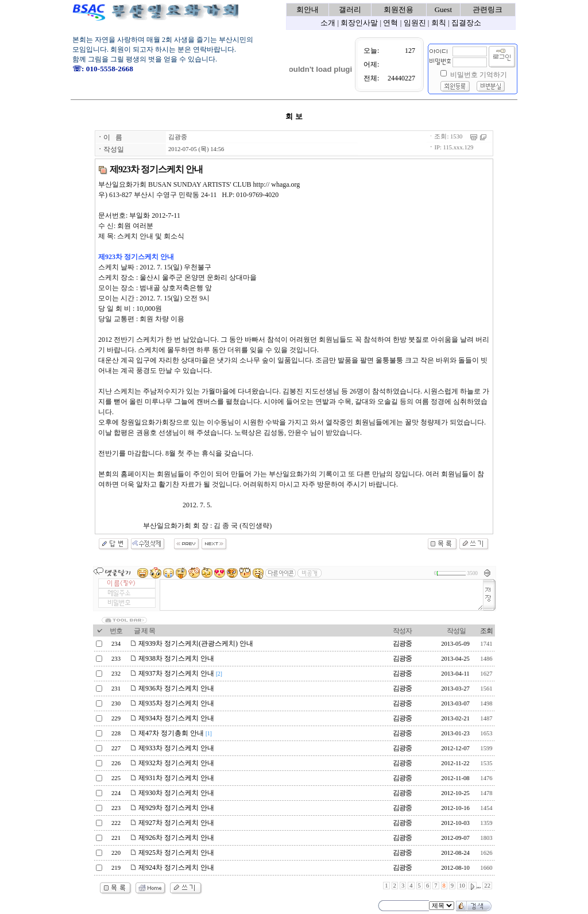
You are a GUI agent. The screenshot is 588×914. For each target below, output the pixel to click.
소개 (328, 23)
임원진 (415, 23)
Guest (443, 9)
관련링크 (488, 9)
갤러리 (350, 9)
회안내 (307, 9)
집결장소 (466, 23)
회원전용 (399, 9)
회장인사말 (359, 23)
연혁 (390, 23)
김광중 (178, 137)
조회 (486, 631)
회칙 (439, 23)
